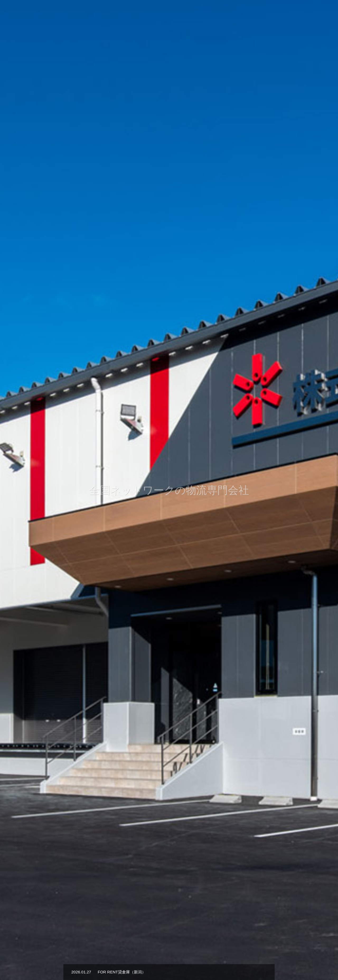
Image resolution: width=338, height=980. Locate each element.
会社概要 (188, 13)
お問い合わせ (296, 13)
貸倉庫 (322, 13)
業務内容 (212, 13)
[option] (169, 490)
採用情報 (268, 13)
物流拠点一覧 (240, 13)
